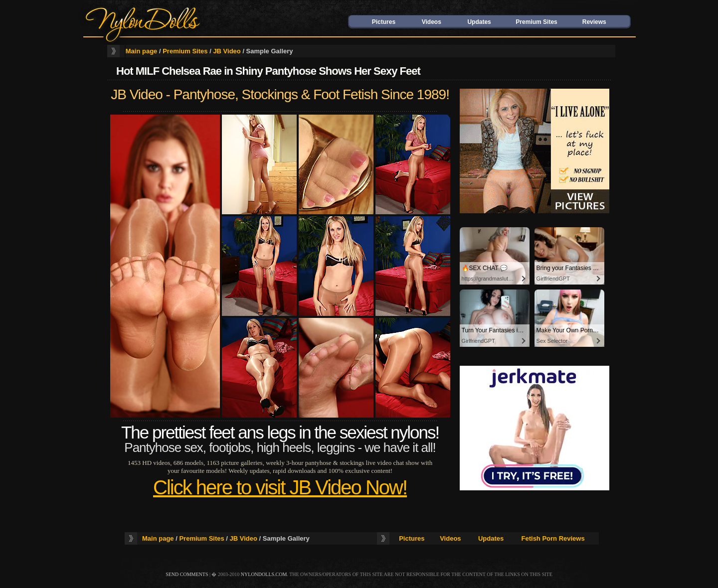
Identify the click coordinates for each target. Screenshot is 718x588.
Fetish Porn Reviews (553, 538)
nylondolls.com (264, 574)
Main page (142, 51)
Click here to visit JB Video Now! (280, 487)
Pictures (384, 22)
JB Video (227, 51)
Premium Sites (536, 22)
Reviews (594, 22)
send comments (187, 574)
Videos (432, 22)
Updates (479, 22)
